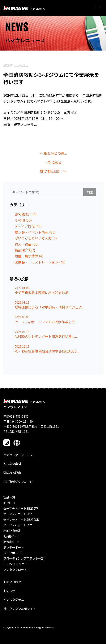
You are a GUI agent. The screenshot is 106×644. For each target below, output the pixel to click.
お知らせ (9, 591)
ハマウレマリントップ (18, 455)
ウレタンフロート (15, 569)
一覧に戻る (53, 162)
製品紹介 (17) (25, 250)
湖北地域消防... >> (53, 171)
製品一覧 (9, 497)
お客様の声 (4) (26, 214)
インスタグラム (14, 600)
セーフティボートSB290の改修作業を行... (46, 322)
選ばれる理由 (12, 473)
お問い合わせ (12, 582)
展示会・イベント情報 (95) (35, 232)
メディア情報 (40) (28, 226)
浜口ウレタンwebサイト (20, 609)
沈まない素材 (12, 464)
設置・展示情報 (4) (29, 256)
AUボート (10, 503)
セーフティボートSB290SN (21, 520)
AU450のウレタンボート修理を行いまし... (46, 336)
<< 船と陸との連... (53, 153)
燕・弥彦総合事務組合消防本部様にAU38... (47, 351)
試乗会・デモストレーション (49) (40, 262)
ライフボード (12, 553)
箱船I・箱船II (12, 530)
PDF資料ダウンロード (18, 482)
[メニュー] (98, 8)
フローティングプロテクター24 (24, 558)
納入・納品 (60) (27, 244)
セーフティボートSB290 (19, 514)
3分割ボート (12, 542)
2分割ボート (12, 536)
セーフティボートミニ (18, 525)
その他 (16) (23, 220)
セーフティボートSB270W (21, 508)
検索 (90, 192)
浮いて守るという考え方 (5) (36, 238)
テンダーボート (14, 547)
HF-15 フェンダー (15, 564)
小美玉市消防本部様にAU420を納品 (42, 293)
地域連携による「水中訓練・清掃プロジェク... (50, 307)
